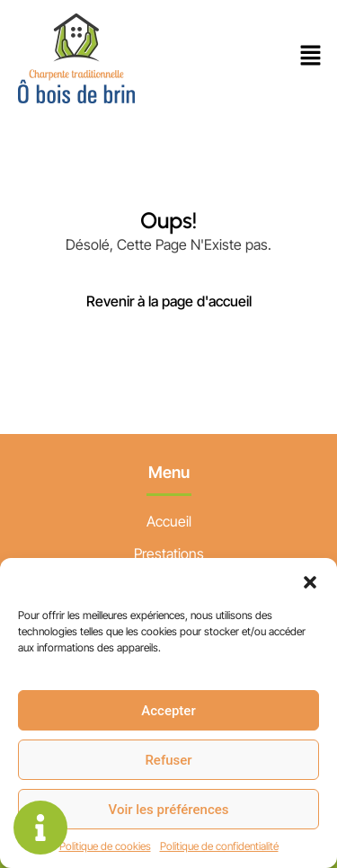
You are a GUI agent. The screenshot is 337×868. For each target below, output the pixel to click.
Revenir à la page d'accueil (169, 301)
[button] (310, 580)
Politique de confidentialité (219, 846)
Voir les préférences (169, 810)
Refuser (168, 760)
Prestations (169, 554)
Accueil (169, 521)
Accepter (168, 711)
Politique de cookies (105, 846)
